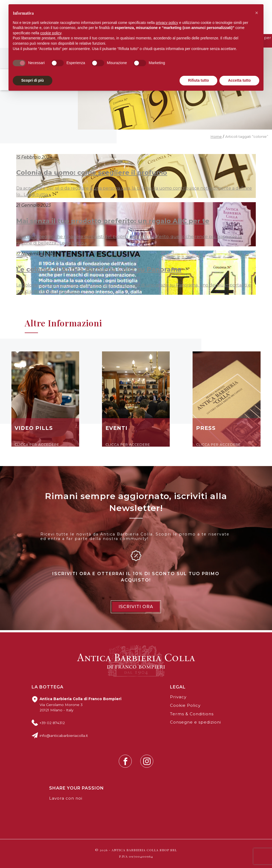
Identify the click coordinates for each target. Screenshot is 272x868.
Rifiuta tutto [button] (199, 80)
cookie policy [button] (51, 33)
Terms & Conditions (192, 714)
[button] (257, 13)
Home (216, 136)
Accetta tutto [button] (239, 80)
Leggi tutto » (37, 195)
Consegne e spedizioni (195, 722)
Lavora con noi (66, 798)
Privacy (178, 697)
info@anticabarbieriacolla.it (64, 736)
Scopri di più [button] (33, 80)
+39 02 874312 (52, 723)
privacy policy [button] (167, 23)
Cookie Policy (185, 705)
